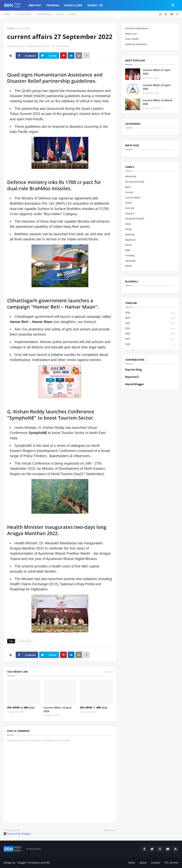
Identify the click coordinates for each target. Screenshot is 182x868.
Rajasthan (130, 240)
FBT (48, 863)
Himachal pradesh (135, 219)
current (129, 192)
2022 (150, 334)
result (128, 245)
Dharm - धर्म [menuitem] (95, 5)
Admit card (131, 34)
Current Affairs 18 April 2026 (57, 709)
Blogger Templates (29, 863)
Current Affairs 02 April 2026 (156, 87)
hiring (128, 229)
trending (130, 255)
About (143, 863)
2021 (150, 339)
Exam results (132, 39)
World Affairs (45, 14)
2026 (150, 313)
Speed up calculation (136, 44)
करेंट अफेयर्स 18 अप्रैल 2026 (21, 708)
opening (130, 234)
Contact (156, 863)
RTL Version (172, 863)
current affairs (23, 28)
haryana (130, 213)
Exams (61, 14)
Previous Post (13, 830)
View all (109, 672)
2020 (150, 344)
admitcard (131, 176)
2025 (150, 318)
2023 (150, 329)
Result (73, 14)
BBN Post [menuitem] (35, 5)
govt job (130, 208)
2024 (150, 323)
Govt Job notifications (137, 28)
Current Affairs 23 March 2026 (157, 102)
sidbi (128, 250)
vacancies (130, 261)
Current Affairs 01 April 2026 (156, 72)
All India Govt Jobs (135, 182)
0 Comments (62, 46)
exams (129, 203)
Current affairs (24, 14)
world (128, 266)
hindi (128, 224)
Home (7, 14)
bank (128, 187)
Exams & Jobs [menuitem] (73, 5)
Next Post (109, 830)
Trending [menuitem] (53, 5)
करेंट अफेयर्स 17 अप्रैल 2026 (94, 708)
